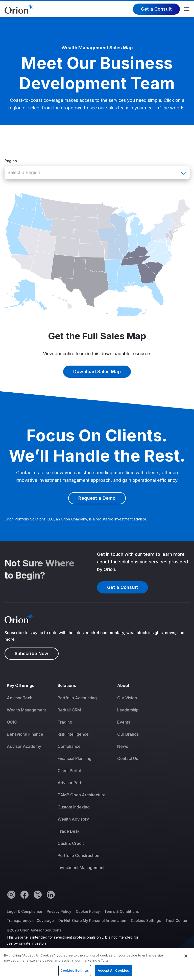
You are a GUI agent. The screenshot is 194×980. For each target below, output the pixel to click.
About (123, 685)
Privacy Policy (59, 911)
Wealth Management (26, 710)
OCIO (12, 722)
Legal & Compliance (25, 911)
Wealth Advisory (73, 819)
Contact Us (128, 758)
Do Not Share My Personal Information (92, 921)
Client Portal (69, 771)
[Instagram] (11, 894)
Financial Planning (75, 758)
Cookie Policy (88, 911)
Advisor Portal (71, 783)
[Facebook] (24, 894)
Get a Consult (156, 9)
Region (11, 161)
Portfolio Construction (78, 855)
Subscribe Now (32, 653)
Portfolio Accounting (77, 698)
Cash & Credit (71, 843)
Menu (187, 9)
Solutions (67, 685)
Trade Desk (69, 831)
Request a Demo (97, 498)
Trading (65, 722)
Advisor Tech (20, 698)
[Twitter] (37, 894)
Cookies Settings (146, 921)
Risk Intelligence (73, 734)
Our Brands (128, 734)
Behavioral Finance (25, 734)
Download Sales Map (97, 372)
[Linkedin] (51, 894)
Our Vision (127, 698)
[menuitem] (30, 780)
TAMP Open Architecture (82, 795)
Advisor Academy (24, 746)
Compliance (69, 746)
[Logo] (19, 9)
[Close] (186, 959)
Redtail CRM (69, 710)
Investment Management (81, 868)
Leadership (128, 710)
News (123, 746)
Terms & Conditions (122, 911)
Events (124, 722)
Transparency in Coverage (30, 921)
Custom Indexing (74, 807)
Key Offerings (21, 685)
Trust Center (176, 921)
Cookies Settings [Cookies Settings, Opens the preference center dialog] (75, 974)
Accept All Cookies (113, 974)
